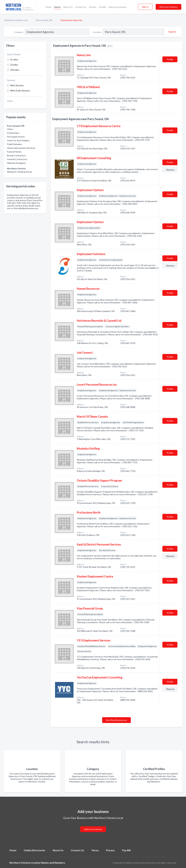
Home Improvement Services (21, 148)
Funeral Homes (14, 152)
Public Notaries (14, 144)
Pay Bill (102, 7)
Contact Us (81, 7)
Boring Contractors (17, 155)
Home (49, 7)
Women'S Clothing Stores (20, 172)
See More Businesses (116, 720)
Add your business (117, 7)
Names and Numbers (53, 863)
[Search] (172, 32)
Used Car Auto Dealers (18, 140)
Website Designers (17, 163)
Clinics (10, 129)
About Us (68, 7)
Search (57, 7)
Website (170, 170)
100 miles (15, 70)
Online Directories (34, 850)
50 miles (14, 65)
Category (19, 32)
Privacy (110, 850)
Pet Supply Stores (16, 137)
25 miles (14, 59)
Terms (95, 850)
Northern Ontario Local (16, 20)
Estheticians (13, 133)
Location (97, 32)
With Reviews (17, 85)
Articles (93, 7)
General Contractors (17, 159)
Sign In (145, 7)
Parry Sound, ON (44, 20)
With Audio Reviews (20, 91)
